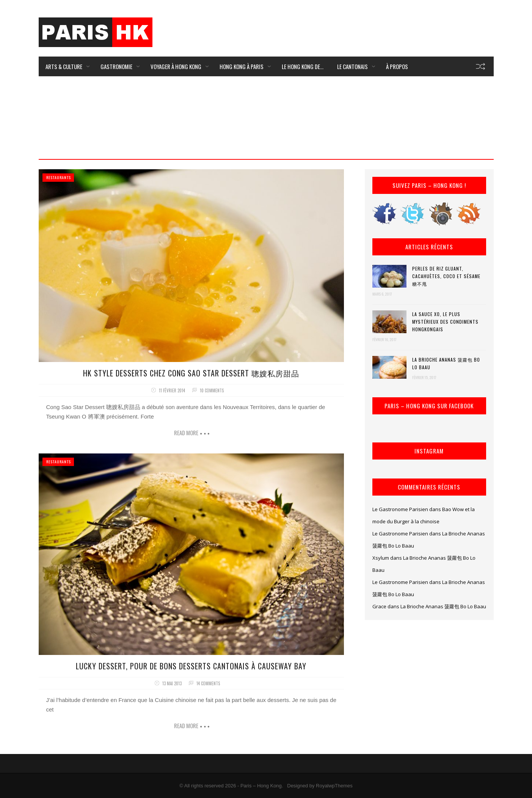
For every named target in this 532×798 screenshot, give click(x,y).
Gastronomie (116, 66)
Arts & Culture (64, 66)
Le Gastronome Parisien (400, 509)
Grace (379, 606)
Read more (186, 433)
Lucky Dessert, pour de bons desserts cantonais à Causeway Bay (191, 666)
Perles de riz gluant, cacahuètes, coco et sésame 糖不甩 (446, 276)
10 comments (212, 390)
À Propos (397, 66)
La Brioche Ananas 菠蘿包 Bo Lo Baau (446, 363)
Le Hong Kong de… (303, 66)
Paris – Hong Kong (261, 786)
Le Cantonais (352, 66)
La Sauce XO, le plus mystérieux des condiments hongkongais (445, 322)
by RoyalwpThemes (331, 786)
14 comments (208, 683)
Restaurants (59, 177)
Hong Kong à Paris (242, 66)
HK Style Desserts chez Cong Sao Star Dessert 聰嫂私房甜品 (191, 373)
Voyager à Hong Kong (176, 66)
